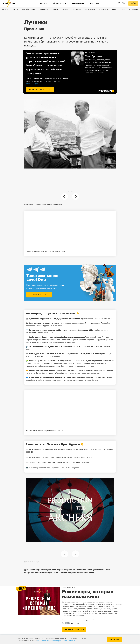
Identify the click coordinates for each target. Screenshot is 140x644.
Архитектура (104, 9)
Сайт (31, 468)
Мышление (44, 9)
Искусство (77, 9)
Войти (133, 4)
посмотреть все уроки (40, 89)
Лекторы (94, 4)
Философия (133, 9)
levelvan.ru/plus (32, 83)
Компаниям (78, 4)
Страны (15, 9)
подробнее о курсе (74, 630)
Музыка (65, 9)
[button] (67, 191)
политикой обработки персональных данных (56, 641)
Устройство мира (29, 9)
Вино (123, 9)
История (5, 9)
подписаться (39, 295)
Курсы (42, 4)
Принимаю (115, 639)
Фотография (90, 9)
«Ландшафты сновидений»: (40, 462)
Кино (114, 9)
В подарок (60, 3)
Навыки (55, 9)
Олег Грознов (94, 56)
